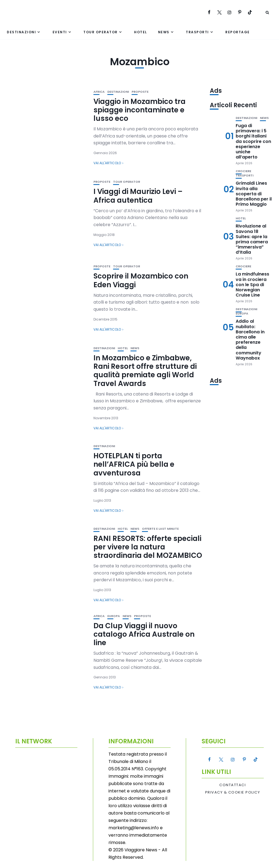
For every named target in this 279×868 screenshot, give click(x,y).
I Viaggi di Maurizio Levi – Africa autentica (138, 196)
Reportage (238, 32)
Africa (99, 92)
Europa (114, 616)
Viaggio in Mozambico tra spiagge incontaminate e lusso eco (139, 110)
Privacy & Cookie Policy (233, 792)
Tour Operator (101, 32)
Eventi (60, 32)
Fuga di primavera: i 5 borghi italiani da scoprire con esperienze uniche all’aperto (253, 141)
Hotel (141, 32)
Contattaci (233, 785)
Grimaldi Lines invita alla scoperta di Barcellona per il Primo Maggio (254, 194)
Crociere (243, 171)
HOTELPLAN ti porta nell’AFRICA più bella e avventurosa (134, 464)
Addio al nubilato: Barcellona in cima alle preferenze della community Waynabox (250, 339)
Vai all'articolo (107, 163)
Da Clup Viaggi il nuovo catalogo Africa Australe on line (144, 634)
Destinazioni (21, 32)
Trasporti (197, 32)
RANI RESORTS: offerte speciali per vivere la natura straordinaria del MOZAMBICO (148, 547)
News (164, 32)
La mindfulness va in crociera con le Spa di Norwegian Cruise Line (252, 285)
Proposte (140, 92)
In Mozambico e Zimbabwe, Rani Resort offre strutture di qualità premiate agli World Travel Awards (145, 371)
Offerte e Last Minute (160, 529)
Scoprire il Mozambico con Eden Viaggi (141, 280)
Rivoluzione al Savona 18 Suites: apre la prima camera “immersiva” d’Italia (252, 239)
